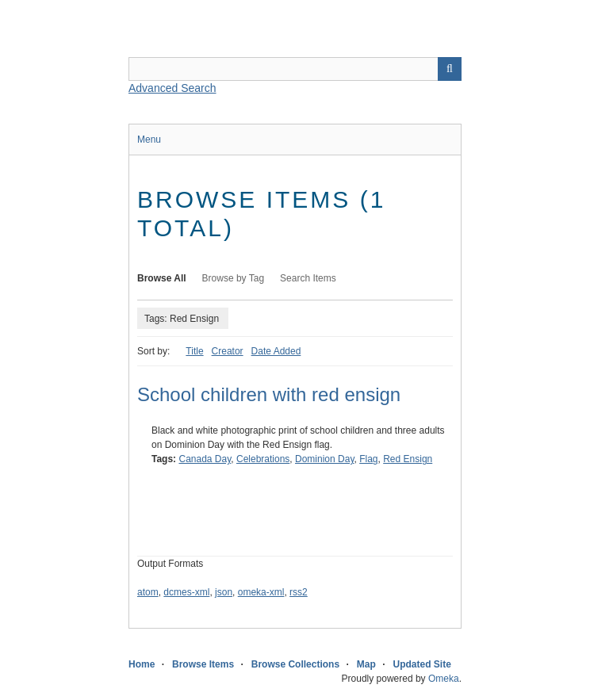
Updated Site (421, 664)
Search (450, 69)
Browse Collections (295, 664)
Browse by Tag (234, 278)
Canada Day (205, 459)
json (224, 592)
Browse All (162, 278)
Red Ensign (408, 459)
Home (142, 664)
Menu (149, 140)
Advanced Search (172, 88)
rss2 (299, 592)
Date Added (276, 351)
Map (366, 664)
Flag (368, 459)
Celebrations (263, 459)
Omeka (444, 679)
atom (148, 592)
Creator (228, 351)
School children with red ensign (269, 394)
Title (194, 351)
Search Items (308, 278)
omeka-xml (261, 592)
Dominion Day (324, 459)
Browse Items (203, 664)
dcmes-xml (186, 592)
